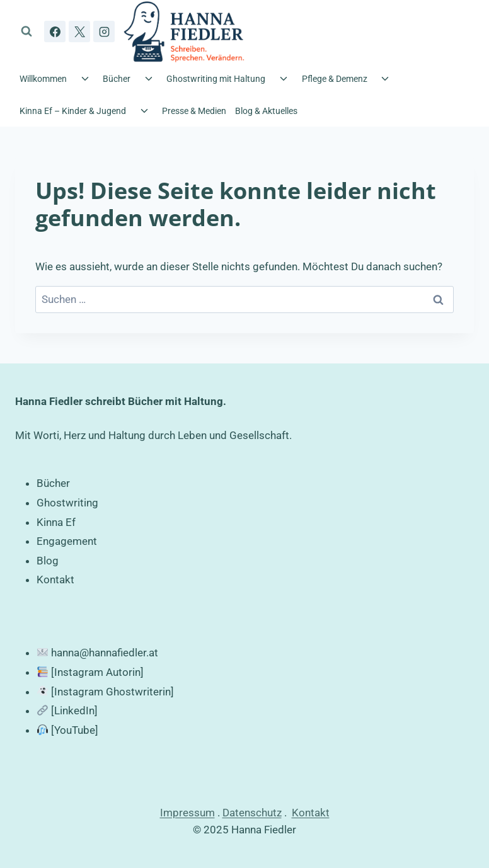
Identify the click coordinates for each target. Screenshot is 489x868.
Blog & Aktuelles (266, 111)
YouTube (75, 730)
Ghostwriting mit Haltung (216, 79)
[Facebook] (55, 31)
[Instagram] (104, 31)
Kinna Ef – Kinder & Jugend (73, 111)
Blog (48, 561)
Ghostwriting (67, 503)
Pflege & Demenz (335, 79)
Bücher (117, 79)
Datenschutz (252, 813)
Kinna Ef (56, 522)
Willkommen (43, 79)
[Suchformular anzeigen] (26, 31)
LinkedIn (74, 711)
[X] (79, 31)
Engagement (67, 541)
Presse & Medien (194, 111)
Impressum (187, 813)
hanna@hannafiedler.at (105, 653)
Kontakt (55, 580)
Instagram (79, 672)
